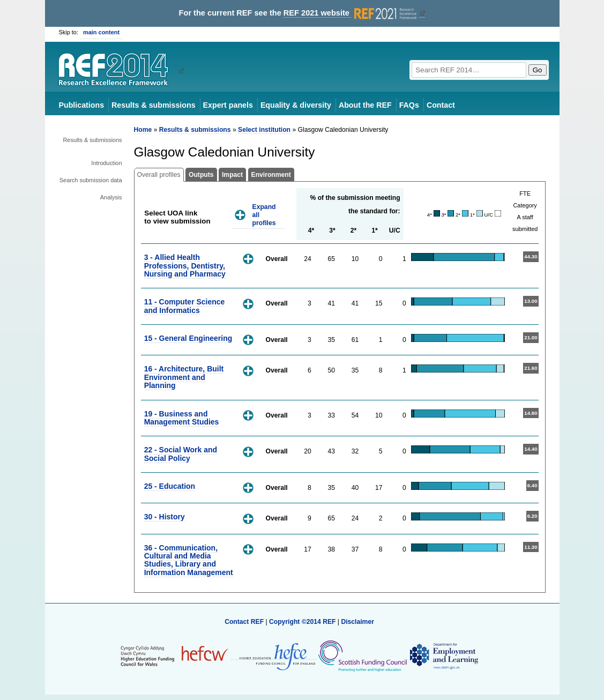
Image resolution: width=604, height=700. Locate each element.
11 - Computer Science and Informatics (185, 306)
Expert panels (228, 105)
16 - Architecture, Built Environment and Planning (184, 377)
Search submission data (91, 180)
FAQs (409, 105)
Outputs (201, 175)
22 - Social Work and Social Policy (181, 454)
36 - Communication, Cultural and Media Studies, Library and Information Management (189, 560)
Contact (441, 105)
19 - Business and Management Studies (182, 418)
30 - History (165, 517)
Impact (232, 175)
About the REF (365, 105)
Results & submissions (153, 105)
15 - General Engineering (188, 338)
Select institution (264, 130)
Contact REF (244, 622)
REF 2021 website (351, 13)
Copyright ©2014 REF (303, 622)
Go (538, 70)
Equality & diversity (296, 105)
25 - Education (170, 486)
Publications (82, 105)
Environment (271, 175)
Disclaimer (357, 622)
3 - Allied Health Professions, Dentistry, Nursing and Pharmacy (185, 266)
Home (143, 130)
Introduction (106, 163)
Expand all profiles (264, 215)
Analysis (111, 197)
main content (101, 32)
